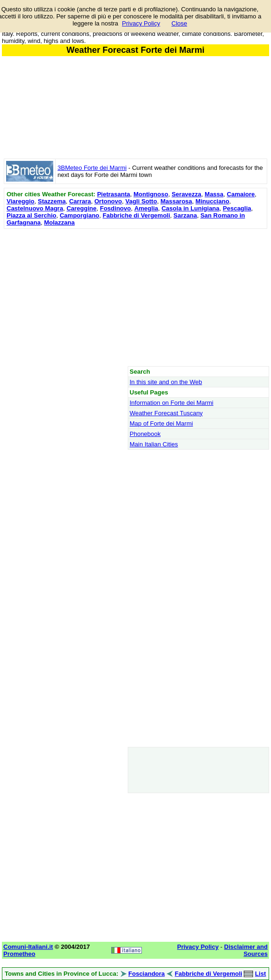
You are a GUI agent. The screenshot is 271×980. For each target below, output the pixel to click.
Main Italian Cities (154, 444)
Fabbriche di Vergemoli (136, 215)
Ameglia (146, 208)
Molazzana (59, 222)
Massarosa (176, 201)
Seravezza (186, 194)
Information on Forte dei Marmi (172, 403)
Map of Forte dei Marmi (161, 423)
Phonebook (145, 434)
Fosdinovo (115, 208)
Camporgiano (80, 215)
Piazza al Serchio (32, 215)
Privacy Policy (141, 23)
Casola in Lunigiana (191, 208)
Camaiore (241, 194)
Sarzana (185, 215)
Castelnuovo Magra (35, 208)
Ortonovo (108, 201)
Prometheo (19, 954)
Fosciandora (146, 974)
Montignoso (151, 194)
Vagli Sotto (141, 201)
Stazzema (52, 201)
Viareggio (21, 201)
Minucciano (213, 201)
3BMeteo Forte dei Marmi (92, 168)
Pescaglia (237, 208)
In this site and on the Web (166, 382)
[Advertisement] (135, 297)
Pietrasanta (114, 194)
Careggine (82, 208)
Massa (214, 194)
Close (179, 23)
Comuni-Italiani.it (28, 947)
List (260, 974)
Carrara (80, 201)
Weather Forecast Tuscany (166, 413)
